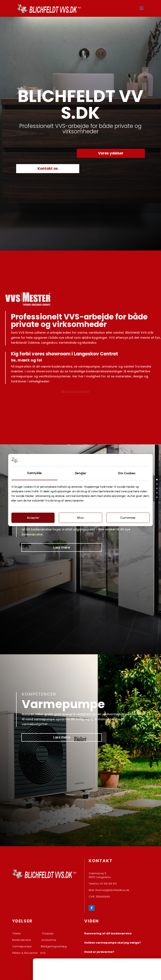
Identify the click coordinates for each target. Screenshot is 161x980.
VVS (43, 953)
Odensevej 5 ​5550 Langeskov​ (100, 875)
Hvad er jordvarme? (99, 952)
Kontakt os (48, 168)
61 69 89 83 (108, 884)
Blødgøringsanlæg (54, 946)
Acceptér (33, 518)
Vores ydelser (111, 153)
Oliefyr (17, 933)
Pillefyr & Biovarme (26, 953)
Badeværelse (22, 940)
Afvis (80, 518)
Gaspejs (48, 933)
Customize (128, 518)
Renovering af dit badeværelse (108, 933)
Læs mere (62, 547)
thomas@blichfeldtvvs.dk (112, 890)
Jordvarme (49, 940)
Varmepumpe (22, 946)
